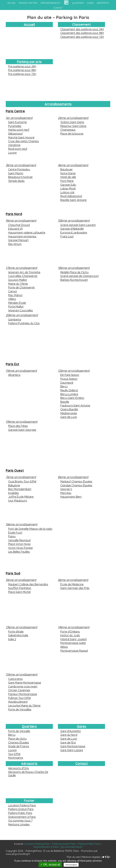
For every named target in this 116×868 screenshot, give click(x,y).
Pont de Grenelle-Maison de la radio (30, 529)
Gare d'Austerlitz (71, 731)
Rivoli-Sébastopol (71, 196)
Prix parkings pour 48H (22, 70)
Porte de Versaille (19, 731)
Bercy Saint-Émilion (72, 398)
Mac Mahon (15, 295)
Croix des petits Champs (23, 141)
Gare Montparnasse (73, 746)
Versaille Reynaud (19, 540)
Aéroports (29, 763)
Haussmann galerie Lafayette (27, 233)
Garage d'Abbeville (72, 229)
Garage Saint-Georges (22, 430)
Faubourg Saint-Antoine (75, 405)
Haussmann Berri (71, 497)
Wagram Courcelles (20, 310)
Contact (82, 763)
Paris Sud (13, 573)
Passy (12, 536)
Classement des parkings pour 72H (82, 37)
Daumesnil (67, 383)
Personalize (71, 865)
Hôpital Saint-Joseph (73, 639)
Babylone (14, 485)
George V (66, 489)
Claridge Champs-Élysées (76, 485)
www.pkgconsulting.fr (18, 854)
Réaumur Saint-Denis (73, 126)
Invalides (13, 493)
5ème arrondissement (21, 580)
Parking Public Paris (20, 813)
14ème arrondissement (74, 627)
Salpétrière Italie (18, 635)
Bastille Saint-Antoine (73, 200)
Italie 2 (12, 639)
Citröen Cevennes (19, 690)
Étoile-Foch (15, 533)
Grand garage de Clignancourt (80, 276)
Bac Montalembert (20, 489)
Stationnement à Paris (22, 817)
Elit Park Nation (70, 375)
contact (58, 8)
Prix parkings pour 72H (22, 74)
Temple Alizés (16, 181)
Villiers (12, 299)
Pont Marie (67, 181)
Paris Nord (14, 214)
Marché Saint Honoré (21, 137)
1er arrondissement (19, 118)
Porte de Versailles (20, 709)
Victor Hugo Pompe (20, 548)
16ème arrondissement (22, 524)
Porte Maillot (16, 307)
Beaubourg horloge (20, 177)
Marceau (66, 493)
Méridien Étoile (17, 303)
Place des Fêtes (18, 426)
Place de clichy (17, 739)
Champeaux (68, 130)
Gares (82, 726)
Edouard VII (15, 229)
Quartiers (29, 726)
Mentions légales (91, 857)
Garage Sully (68, 185)
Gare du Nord (69, 735)
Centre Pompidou (19, 169)
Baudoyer (66, 169)
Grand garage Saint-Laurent (78, 225)
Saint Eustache (17, 122)
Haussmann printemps (22, 236)
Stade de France (19, 746)
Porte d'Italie (16, 632)
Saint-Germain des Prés (75, 588)
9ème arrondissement (21, 220)
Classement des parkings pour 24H (82, 29)
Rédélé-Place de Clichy (74, 272)
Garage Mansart (18, 240)
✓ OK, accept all (50, 865)
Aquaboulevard (18, 702)
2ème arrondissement (73, 118)
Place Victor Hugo (19, 544)
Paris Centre (15, 111)
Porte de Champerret (21, 287)
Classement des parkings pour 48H (82, 33)
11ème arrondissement (21, 371)
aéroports (103, 3)
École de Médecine (72, 584)
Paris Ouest (15, 470)
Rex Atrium (15, 244)
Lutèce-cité (67, 192)
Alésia (64, 647)
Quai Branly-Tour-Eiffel (22, 481)
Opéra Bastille (69, 409)
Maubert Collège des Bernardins (28, 584)
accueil (12, 3)
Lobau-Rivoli (68, 188)
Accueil (29, 24)
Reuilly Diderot (69, 390)
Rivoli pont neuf (18, 149)
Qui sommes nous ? (20, 821)
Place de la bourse (72, 134)
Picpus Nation (69, 379)
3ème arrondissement (21, 165)
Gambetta (15, 320)
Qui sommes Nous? (72, 847)
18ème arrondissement (74, 268)
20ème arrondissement (22, 315)
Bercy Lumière (69, 394)
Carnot (13, 291)
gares (90, 3)
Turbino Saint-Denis (72, 122)
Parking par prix (28, 3)
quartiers (78, 3)
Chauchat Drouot (19, 225)
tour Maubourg (18, 501)
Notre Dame (68, 173)
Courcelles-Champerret (23, 276)
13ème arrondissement (22, 627)
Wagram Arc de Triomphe (24, 272)
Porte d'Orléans (70, 632)
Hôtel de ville (68, 177)
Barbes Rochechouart (74, 280)
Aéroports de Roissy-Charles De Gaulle (28, 774)
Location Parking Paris (22, 805)
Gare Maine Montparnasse (25, 683)
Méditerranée (69, 413)
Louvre (12, 153)
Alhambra (14, 375)
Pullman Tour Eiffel (19, 698)
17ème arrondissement (22, 268)
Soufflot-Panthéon (20, 588)
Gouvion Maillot (18, 280)
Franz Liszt (67, 236)
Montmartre (16, 758)
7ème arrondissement (21, 477)
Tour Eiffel (14, 754)
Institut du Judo (70, 635)
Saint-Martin (16, 173)
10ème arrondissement (74, 220)
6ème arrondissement (73, 580)
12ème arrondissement (74, 371)
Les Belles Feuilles (19, 552)
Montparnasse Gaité (73, 643)
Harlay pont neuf (19, 130)
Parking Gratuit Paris (21, 809)
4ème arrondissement (73, 165)
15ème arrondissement (22, 674)
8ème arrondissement (73, 477)
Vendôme (14, 145)
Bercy (64, 386)
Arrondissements (58, 104)
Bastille (65, 402)
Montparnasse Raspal (74, 651)
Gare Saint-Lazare (72, 750)
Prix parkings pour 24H (22, 66)
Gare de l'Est (68, 743)
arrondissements (50, 3)
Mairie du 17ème (18, 284)
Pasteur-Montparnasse (23, 694)
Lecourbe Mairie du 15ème (24, 706)
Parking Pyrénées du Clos (24, 323)
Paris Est (12, 364)
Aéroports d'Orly (19, 768)
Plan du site (73, 857)
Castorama (15, 679)
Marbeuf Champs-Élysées (76, 481)
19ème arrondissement (22, 422)
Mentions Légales (19, 824)
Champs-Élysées (19, 743)
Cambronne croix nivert (23, 686)
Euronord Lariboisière (74, 233)
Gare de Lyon (69, 417)
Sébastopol (15, 134)
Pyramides (15, 126)
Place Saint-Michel (19, 592)
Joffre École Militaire (21, 497)
